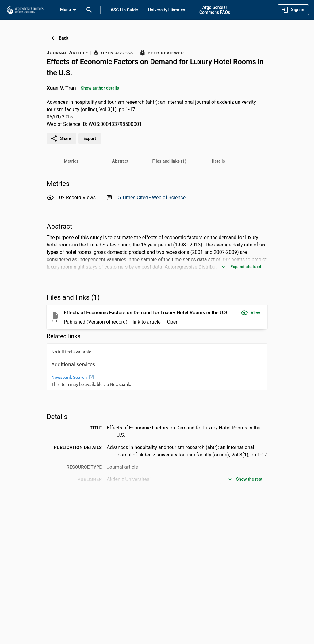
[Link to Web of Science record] (150, 198)
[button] (250, 313)
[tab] (71, 161)
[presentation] (157, 367)
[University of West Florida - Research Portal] (25, 10)
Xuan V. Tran (61, 88)
